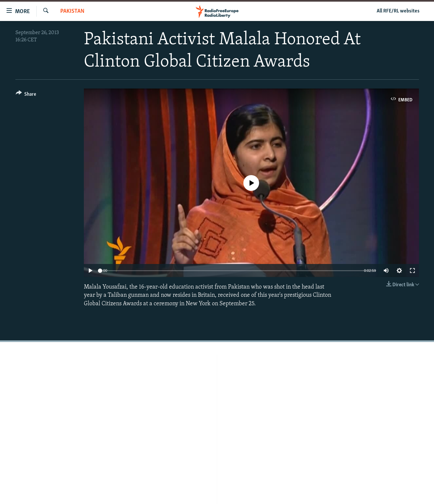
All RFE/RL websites (398, 11)
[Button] (26, 95)
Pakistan (72, 11)
